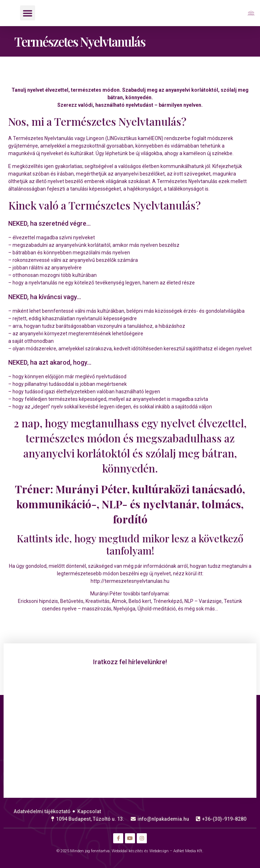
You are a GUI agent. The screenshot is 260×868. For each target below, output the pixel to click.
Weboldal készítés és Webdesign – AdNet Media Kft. (158, 851)
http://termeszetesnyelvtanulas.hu (130, 581)
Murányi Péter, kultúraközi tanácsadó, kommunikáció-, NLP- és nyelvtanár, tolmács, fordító (131, 504)
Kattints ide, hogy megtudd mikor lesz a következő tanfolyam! (130, 544)
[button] (28, 13)
